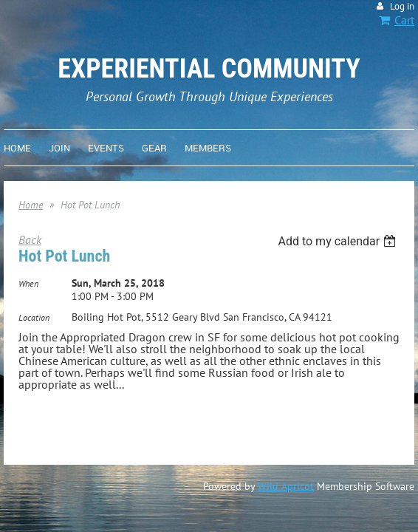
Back (30, 239)
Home (31, 205)
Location (34, 317)
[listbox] (339, 241)
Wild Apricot (286, 486)
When (28, 283)
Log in (402, 6)
